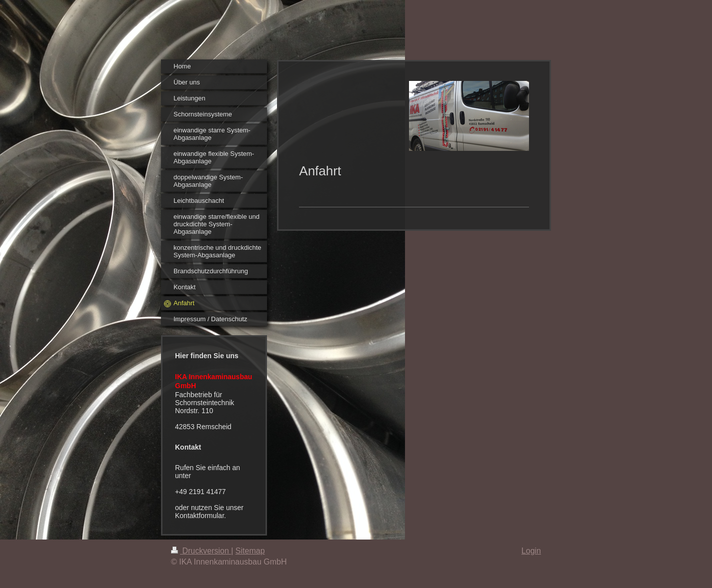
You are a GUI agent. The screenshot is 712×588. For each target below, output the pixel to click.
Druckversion (201, 551)
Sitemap (250, 551)
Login (531, 551)
